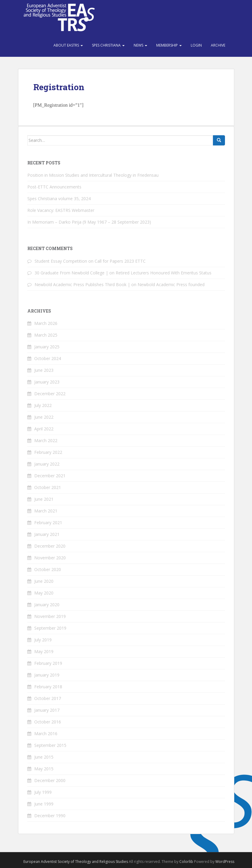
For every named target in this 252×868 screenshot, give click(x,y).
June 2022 (44, 417)
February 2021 (48, 523)
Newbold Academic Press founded (171, 284)
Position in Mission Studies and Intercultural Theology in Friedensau (93, 175)
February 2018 (48, 687)
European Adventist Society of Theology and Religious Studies (76, 862)
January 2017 (47, 710)
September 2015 (50, 745)
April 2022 (44, 429)
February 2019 (48, 663)
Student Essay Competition (61, 261)
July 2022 (43, 405)
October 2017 (48, 698)
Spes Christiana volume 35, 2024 (59, 199)
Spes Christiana (108, 45)
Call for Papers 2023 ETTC (120, 261)
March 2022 (46, 440)
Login (196, 45)
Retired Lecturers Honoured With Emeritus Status (164, 273)
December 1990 (50, 816)
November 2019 (50, 616)
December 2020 (50, 546)
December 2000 (50, 780)
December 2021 (50, 476)
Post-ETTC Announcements (54, 187)
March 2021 (46, 511)
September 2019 (50, 628)
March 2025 (46, 335)
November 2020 (50, 558)
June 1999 (44, 804)
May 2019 (44, 651)
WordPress (225, 862)
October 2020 (48, 569)
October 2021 (48, 487)
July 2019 (43, 640)
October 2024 (48, 358)
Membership (169, 45)
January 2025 (47, 347)
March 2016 (46, 734)
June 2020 (44, 581)
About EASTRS (68, 45)
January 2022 (47, 464)
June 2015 (44, 757)
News (140, 45)
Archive (218, 45)
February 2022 (48, 452)
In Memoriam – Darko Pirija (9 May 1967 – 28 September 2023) (89, 222)
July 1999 (43, 792)
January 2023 (47, 382)
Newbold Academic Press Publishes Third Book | (82, 284)
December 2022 (50, 394)
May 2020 (44, 593)
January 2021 (47, 534)
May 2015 (44, 769)
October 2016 (48, 722)
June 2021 (44, 499)
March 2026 (46, 323)
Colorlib (186, 862)
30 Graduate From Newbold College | (71, 273)
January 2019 (47, 675)
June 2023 (44, 370)
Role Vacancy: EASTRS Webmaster (61, 210)
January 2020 (47, 605)
